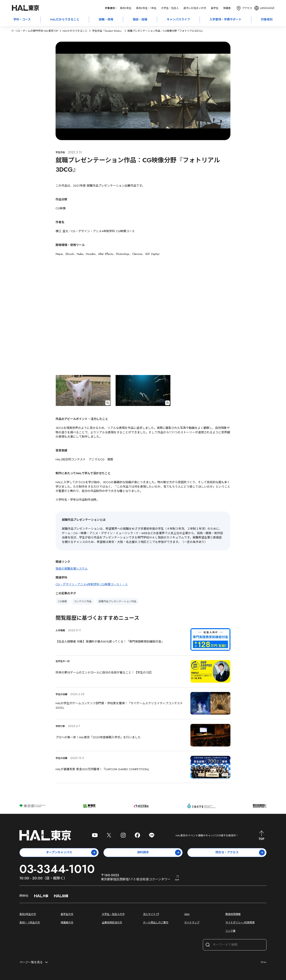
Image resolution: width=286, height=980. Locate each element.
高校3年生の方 (28, 914)
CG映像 (62, 601)
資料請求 (159, 853)
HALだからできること (65, 19)
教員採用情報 (233, 914)
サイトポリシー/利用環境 (240, 922)
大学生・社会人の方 (113, 914)
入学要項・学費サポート (225, 19)
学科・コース (22, 19)
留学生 (215, 8)
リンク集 (230, 931)
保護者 (227, 8)
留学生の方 (67, 914)
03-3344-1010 (57, 869)
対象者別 (267, 19)
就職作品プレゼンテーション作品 (117, 601)
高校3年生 (126, 8)
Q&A (187, 914)
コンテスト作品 (83, 601)
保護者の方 (67, 922)
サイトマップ (192, 922)
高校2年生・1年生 (146, 8)
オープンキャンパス (71, 853)
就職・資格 (106, 19)
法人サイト (151, 914)
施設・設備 (140, 19)
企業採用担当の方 (112, 922)
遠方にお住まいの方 (195, 8)
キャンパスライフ (178, 19)
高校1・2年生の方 (30, 922)
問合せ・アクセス (240, 853)
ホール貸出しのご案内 (156, 922)
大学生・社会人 (170, 8)
